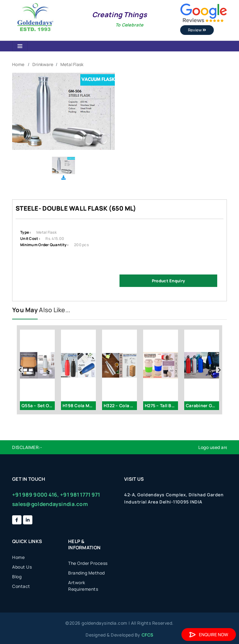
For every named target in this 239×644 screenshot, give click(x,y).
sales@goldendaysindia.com (50, 504)
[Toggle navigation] (20, 46)
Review (197, 30)
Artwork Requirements (83, 586)
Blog (17, 577)
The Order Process (88, 563)
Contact (21, 586)
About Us (22, 567)
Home (18, 64)
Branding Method (87, 573)
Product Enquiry (168, 281)
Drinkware (43, 64)
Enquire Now (209, 634)
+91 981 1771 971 (80, 495)
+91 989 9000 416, (36, 495)
